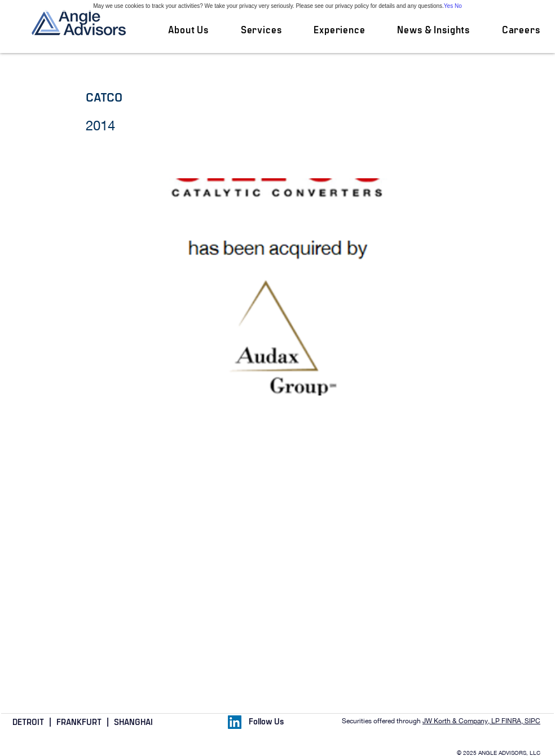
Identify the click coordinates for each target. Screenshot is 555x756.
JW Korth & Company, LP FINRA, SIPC (481, 721)
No (458, 6)
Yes (448, 6)
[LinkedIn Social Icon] (235, 722)
